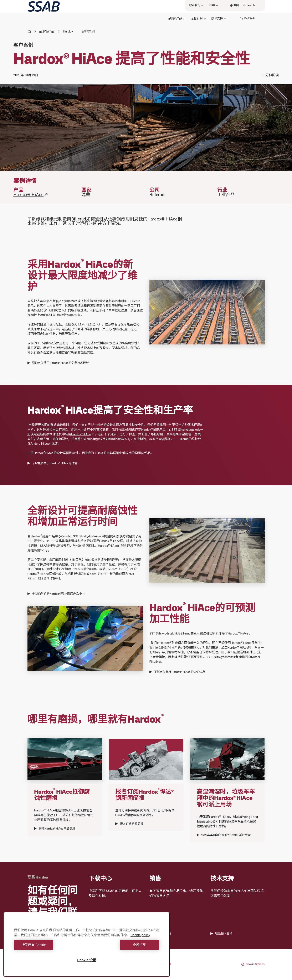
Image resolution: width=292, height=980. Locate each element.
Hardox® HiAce (31, 195)
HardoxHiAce (82, 434)
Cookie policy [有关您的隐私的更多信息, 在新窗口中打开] (140, 935)
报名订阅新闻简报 (129, 824)
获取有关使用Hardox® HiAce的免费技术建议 (58, 363)
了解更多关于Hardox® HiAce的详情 (52, 463)
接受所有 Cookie (49, 945)
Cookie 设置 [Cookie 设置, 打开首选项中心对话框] (87, 960)
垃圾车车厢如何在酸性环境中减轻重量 (224, 835)
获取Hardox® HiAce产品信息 (55, 829)
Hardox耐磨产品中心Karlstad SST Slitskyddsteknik (67, 536)
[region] (87, 944)
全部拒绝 (124, 945)
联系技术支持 (221, 934)
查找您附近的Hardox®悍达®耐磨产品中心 (56, 594)
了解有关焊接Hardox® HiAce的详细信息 (177, 672)
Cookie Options (253, 964)
